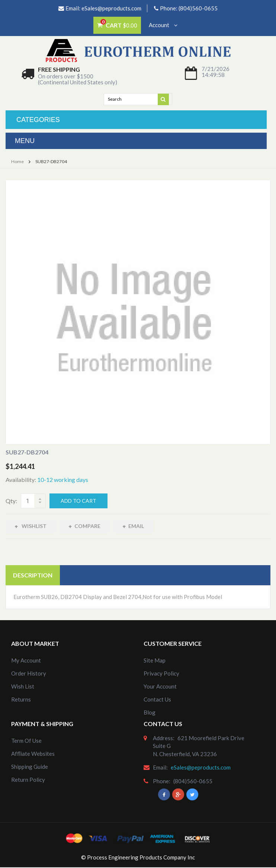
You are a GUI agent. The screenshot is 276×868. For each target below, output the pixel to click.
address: (164, 738)
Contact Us (157, 699)
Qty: (11, 501)
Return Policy (28, 780)
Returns (21, 699)
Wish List (23, 686)
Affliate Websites (33, 754)
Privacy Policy (161, 673)
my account (26, 660)
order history (29, 673)
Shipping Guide (30, 767)
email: (160, 767)
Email (136, 526)
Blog (150, 712)
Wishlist (33, 526)
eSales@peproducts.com (111, 8)
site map (155, 660)
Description (33, 575)
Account (163, 25)
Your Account (160, 686)
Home (17, 161)
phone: (162, 781)
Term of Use (26, 741)
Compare (87, 526)
